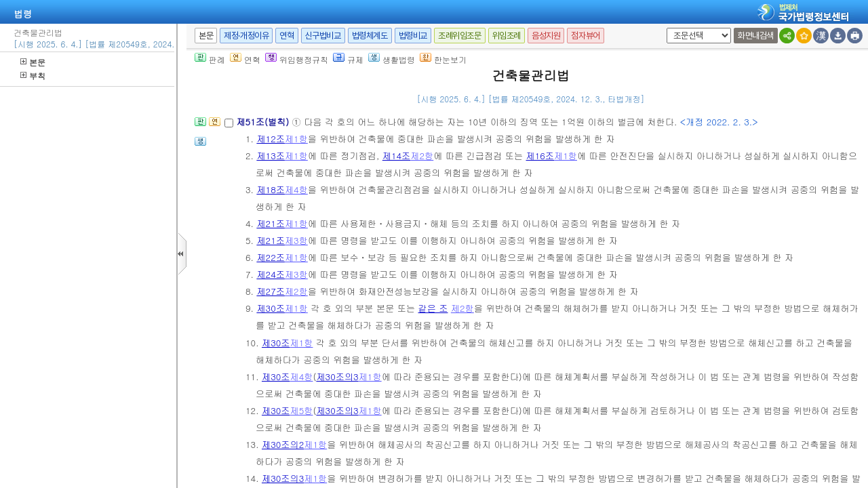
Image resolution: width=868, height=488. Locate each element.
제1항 (296, 139)
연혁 (287, 36)
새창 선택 (664, 28)
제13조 (271, 156)
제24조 (271, 274)
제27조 (271, 291)
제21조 (271, 223)
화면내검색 (756, 36)
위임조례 (507, 36)
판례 (210, 59)
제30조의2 (283, 444)
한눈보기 (443, 59)
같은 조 (433, 308)
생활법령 (392, 59)
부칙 (33, 76)
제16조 (540, 156)
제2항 (422, 156)
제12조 (271, 139)
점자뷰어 (585, 36)
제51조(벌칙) (264, 122)
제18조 (271, 189)
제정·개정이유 (246, 36)
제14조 (397, 156)
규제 (348, 59)
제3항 (296, 240)
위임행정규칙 (297, 59)
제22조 (271, 257)
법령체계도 (370, 36)
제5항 (301, 410)
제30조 (271, 308)
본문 (33, 62)
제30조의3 (337, 377)
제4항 (296, 189)
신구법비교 (323, 36)
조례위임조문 (460, 36)
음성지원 (546, 36)
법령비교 (413, 36)
